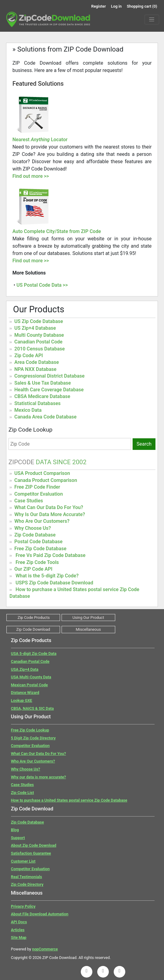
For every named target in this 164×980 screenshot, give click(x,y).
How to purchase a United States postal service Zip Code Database (69, 800)
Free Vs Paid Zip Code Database (50, 555)
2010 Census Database (39, 349)
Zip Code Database (35, 535)
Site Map (19, 937)
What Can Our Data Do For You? (49, 507)
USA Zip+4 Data (25, 669)
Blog (15, 830)
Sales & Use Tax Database (43, 383)
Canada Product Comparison (46, 480)
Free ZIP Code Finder (37, 487)
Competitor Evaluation (39, 494)
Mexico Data (28, 410)
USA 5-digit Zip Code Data (34, 653)
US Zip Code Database (39, 321)
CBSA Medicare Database (42, 396)
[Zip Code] (70, 444)
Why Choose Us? (33, 528)
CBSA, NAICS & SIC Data (32, 708)
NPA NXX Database (35, 369)
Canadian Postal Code (38, 342)
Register (98, 6)
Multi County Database (39, 335)
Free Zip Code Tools (37, 562)
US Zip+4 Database (35, 328)
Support (18, 838)
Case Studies (29, 501)
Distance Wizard (25, 693)
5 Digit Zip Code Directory (33, 738)
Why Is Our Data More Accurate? (50, 514)
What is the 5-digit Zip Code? (47, 576)
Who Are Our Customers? (42, 521)
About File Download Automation (40, 914)
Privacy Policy (23, 906)
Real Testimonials (27, 877)
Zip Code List (22, 793)
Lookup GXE (22, 700)
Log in (116, 6)
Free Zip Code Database (40, 549)
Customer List (23, 861)
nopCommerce (45, 949)
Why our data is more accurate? (39, 777)
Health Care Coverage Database (49, 390)
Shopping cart (142, 6)
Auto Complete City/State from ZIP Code (57, 231)
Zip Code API (29, 355)
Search (144, 444)
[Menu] (152, 20)
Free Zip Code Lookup (30, 730)
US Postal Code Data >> (42, 285)
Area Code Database (37, 362)
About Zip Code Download (34, 845)
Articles (18, 930)
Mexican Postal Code (29, 685)
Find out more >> (31, 176)
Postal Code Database (38, 542)
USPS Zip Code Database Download (54, 583)
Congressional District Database (49, 376)
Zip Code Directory (27, 884)
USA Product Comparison (42, 473)
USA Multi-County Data (31, 677)
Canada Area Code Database (45, 417)
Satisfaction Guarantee (31, 853)
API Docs (19, 922)
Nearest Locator (40, 140)
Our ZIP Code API (33, 569)
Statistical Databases (37, 403)
